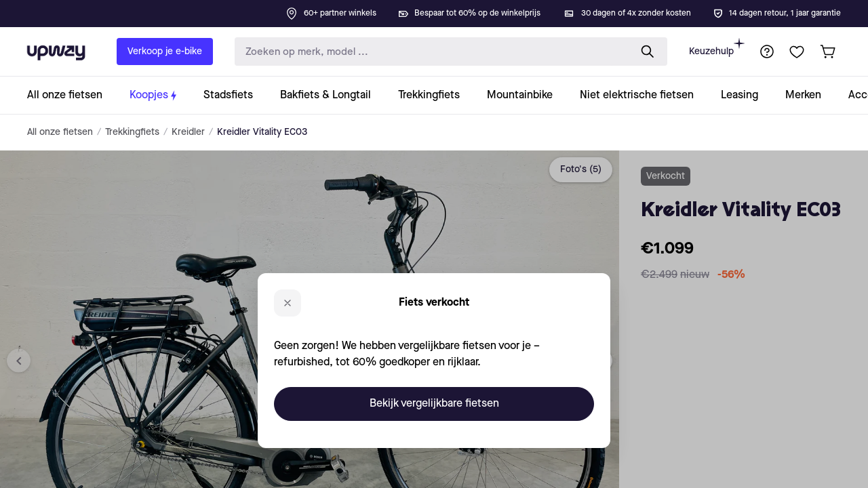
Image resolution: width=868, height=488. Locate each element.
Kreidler (188, 132)
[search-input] (429, 52)
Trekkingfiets (132, 132)
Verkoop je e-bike (165, 52)
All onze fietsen (60, 132)
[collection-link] (72, 95)
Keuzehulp (717, 47)
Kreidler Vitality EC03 (262, 132)
